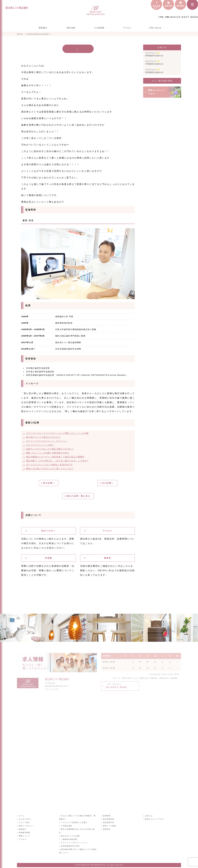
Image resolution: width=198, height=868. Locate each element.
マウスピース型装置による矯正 (74, 823)
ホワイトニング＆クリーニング (74, 839)
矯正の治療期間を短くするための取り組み (79, 829)
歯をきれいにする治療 (70, 833)
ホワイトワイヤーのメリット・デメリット (47, 441)
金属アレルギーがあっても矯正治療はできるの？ (50, 449)
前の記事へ (50, 483)
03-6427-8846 (117, 686)
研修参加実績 (24, 833)
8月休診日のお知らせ (154, 54)
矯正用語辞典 (108, 819)
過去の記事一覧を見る (79, 496)
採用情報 (107, 816)
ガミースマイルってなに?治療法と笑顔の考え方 (49, 465)
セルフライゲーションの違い (40, 445)
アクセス (127, 28)
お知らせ (149, 816)
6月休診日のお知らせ (154, 71)
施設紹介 (22, 829)
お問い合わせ (155, 28)
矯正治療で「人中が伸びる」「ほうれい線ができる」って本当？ (57, 461)
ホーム (21, 816)
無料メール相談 (109, 826)
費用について (24, 836)
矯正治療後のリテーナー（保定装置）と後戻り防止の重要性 (55, 457)
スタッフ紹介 (24, 823)
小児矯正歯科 (66, 826)
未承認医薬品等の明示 (70, 843)
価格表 (107, 558)
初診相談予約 (108, 823)
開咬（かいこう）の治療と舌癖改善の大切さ (48, 453)
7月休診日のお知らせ (154, 63)
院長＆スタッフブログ (156, 92)
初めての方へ (49, 531)
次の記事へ (108, 483)
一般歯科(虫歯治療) (69, 836)
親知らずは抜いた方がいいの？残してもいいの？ (50, 469)
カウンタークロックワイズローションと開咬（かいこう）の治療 (57, 433)
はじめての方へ (25, 819)
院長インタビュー (26, 826)
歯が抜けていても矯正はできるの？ (43, 437)
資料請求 (107, 829)
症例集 (49, 558)
